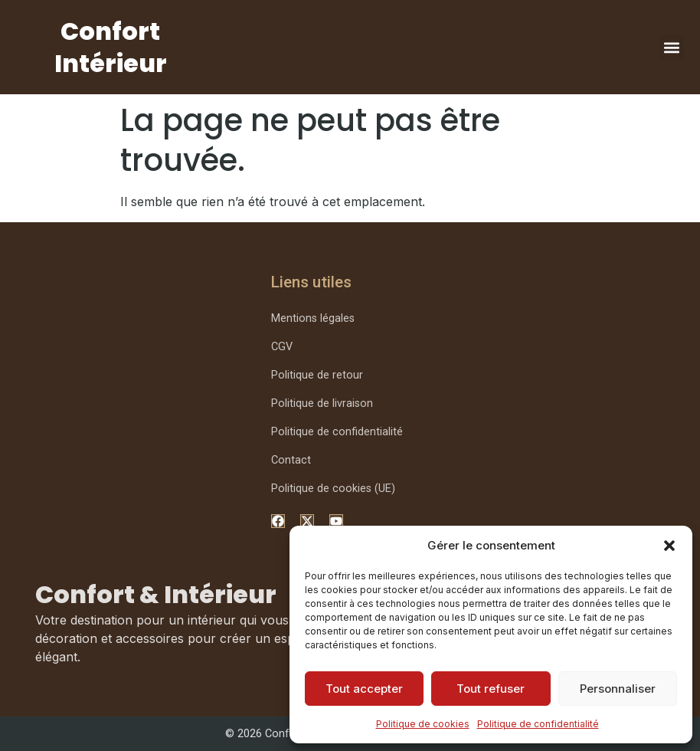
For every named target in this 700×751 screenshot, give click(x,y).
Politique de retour (317, 375)
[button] (669, 546)
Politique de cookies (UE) (333, 489)
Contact (291, 460)
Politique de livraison (322, 403)
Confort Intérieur (111, 47)
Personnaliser (618, 689)
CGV (282, 347)
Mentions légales (313, 318)
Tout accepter (364, 689)
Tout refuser (491, 689)
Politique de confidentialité (538, 724)
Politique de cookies (423, 724)
